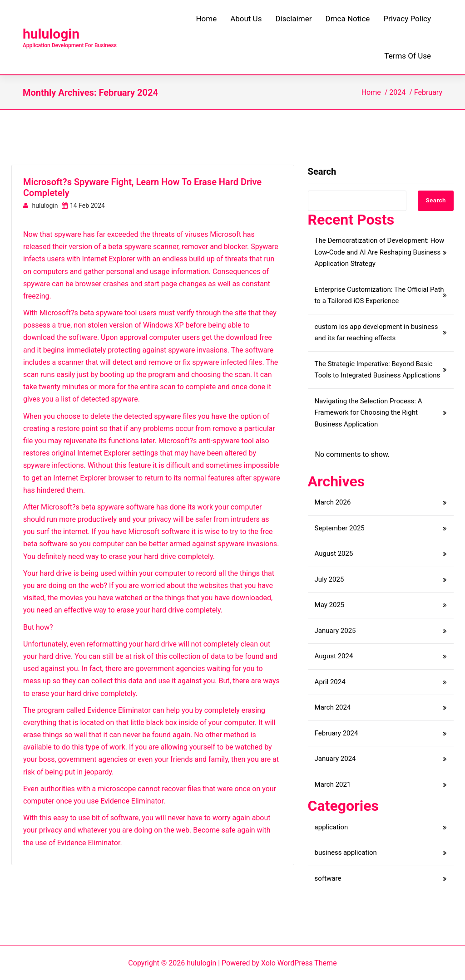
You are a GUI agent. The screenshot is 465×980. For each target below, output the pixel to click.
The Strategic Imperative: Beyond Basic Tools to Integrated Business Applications (378, 370)
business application (346, 853)
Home (371, 92)
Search (322, 171)
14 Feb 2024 (83, 206)
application (331, 827)
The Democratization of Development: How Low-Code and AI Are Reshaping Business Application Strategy (380, 252)
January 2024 (335, 759)
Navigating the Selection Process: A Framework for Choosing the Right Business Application (369, 413)
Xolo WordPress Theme (299, 963)
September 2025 (340, 528)
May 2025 (330, 605)
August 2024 (334, 656)
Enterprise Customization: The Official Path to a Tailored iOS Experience (379, 295)
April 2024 (330, 682)
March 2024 (333, 707)
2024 (397, 92)
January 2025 (335, 631)
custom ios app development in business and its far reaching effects (376, 333)
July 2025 (329, 579)
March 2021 (333, 784)
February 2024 (336, 733)
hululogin (51, 34)
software (328, 878)
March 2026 (333, 502)
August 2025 (334, 554)
